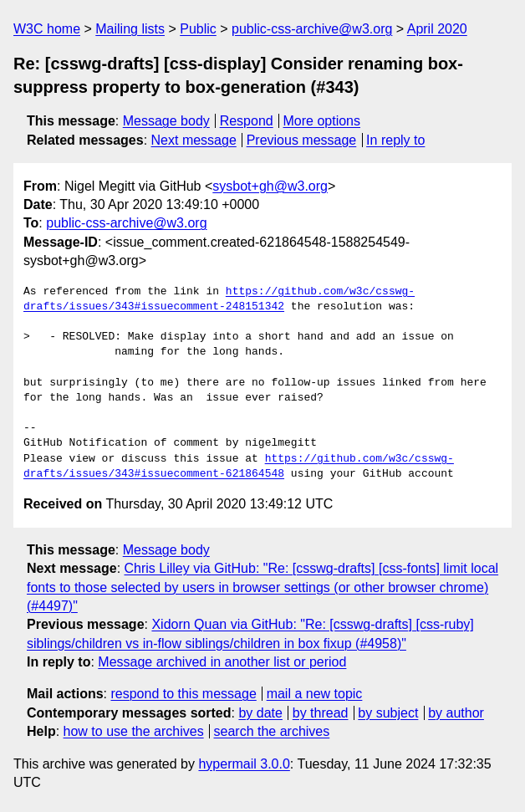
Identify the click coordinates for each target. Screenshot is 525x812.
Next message (194, 140)
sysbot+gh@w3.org (270, 186)
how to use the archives (134, 731)
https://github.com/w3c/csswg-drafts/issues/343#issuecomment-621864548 (239, 467)
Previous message (302, 140)
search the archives (272, 731)
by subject (388, 713)
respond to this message (183, 694)
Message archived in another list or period (222, 662)
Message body (166, 121)
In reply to (395, 140)
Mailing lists (130, 29)
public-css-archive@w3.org (312, 29)
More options (322, 121)
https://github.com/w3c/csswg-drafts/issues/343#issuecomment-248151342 (219, 299)
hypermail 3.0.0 (244, 764)
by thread (321, 713)
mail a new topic (315, 694)
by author (456, 713)
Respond (247, 121)
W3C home (47, 29)
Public (198, 29)
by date (260, 713)
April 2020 (437, 29)
